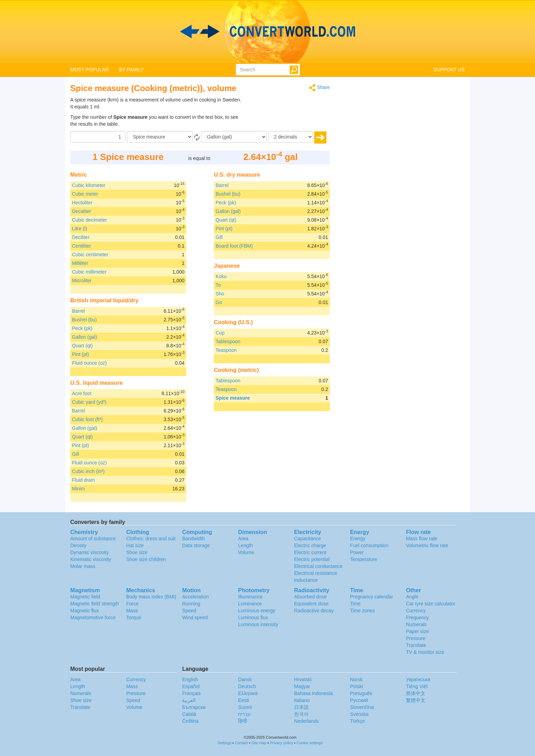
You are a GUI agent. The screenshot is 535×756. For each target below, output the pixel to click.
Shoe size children (146, 559)
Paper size (417, 631)
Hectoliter (82, 203)
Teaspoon (226, 350)
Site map (259, 743)
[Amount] (98, 137)
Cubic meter (85, 194)
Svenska (359, 714)
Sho (220, 294)
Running (191, 604)
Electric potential (312, 559)
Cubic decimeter (89, 220)
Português (361, 693)
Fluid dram (83, 480)
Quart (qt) (82, 346)
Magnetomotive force (93, 617)
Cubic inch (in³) (88, 471)
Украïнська (418, 679)
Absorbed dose (310, 597)
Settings (225, 743)
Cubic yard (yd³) (89, 402)
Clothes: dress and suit (151, 539)
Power (357, 552)
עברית (244, 714)
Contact (242, 743)
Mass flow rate (421, 539)
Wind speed (195, 617)
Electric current (310, 552)
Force (133, 604)
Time (355, 604)
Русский (359, 700)
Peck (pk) (82, 328)
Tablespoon (228, 341)
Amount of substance (93, 539)
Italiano (302, 700)
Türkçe (357, 721)
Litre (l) (80, 229)
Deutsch (247, 686)
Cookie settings (310, 743)
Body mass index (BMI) (151, 597)
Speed (189, 611)
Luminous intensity (258, 624)
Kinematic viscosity (91, 559)
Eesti (243, 700)
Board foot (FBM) (234, 246)
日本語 (301, 707)
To (218, 285)
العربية (189, 700)
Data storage (196, 545)
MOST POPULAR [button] (89, 70)
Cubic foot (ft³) (87, 419)
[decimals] (291, 137)
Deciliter (81, 237)
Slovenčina (362, 707)
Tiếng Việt (417, 686)
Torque (134, 617)
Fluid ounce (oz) (89, 363)
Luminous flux (253, 617)
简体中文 (416, 693)
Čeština (190, 721)
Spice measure (233, 398)
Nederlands (307, 721)
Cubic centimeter (90, 255)
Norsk (356, 679)
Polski (356, 686)
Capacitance (308, 539)
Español (191, 686)
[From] (160, 137)
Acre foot (82, 393)
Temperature (364, 559)
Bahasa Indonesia (314, 693)
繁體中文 (416, 700)
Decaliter (81, 211)
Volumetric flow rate (427, 545)
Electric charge (310, 545)
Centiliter (81, 246)
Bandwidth (193, 539)
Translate (416, 645)
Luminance (250, 604)
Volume (246, 552)
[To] (234, 137)
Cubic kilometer (89, 185)
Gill (75, 454)
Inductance (306, 580)
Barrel (78, 311)
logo (267, 32)
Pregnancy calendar (371, 597)
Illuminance (250, 597)
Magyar (302, 686)
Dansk (245, 679)
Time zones (362, 611)
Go (219, 302)
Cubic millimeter (89, 272)
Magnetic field (85, 597)
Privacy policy (282, 743)
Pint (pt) (80, 354)
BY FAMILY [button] (131, 70)
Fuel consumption (369, 545)
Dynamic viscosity (89, 552)
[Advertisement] (287, 114)
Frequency (417, 617)
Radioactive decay (314, 611)
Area (243, 539)
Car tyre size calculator (430, 604)
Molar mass (83, 566)
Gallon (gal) (84, 337)
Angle (412, 597)
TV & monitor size (425, 652)
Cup (220, 333)
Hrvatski (303, 679)
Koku (221, 276)
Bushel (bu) (84, 320)
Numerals (416, 624)
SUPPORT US (449, 70)
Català (189, 714)
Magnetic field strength (95, 604)
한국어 (301, 714)
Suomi (245, 707)
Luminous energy (257, 611)
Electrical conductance (318, 566)
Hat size (135, 545)
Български (194, 707)
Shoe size (137, 552)
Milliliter (80, 263)
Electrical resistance (316, 573)
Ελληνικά (248, 693)
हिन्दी (243, 721)
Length (246, 545)
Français (191, 693)
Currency (416, 611)
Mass (132, 611)
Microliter (82, 281)
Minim (78, 489)
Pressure (416, 638)
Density (78, 545)
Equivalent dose (311, 604)
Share (319, 88)
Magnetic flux (84, 611)
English (190, 679)
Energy (357, 539)
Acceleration (195, 597)
